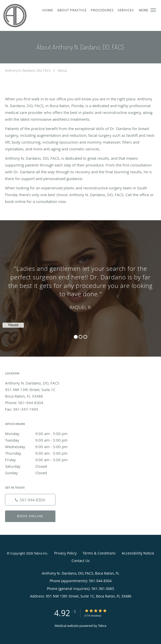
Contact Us (81, 561)
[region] (80, 283)
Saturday (42, 466)
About (62, 70)
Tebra (102, 626)
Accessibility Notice (138, 553)
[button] (153, 10)
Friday (42, 460)
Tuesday (42, 440)
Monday (42, 434)
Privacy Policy (65, 553)
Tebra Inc (41, 553)
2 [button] (80, 337)
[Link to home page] (18, 15)
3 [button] (85, 337)
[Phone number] (30, 500)
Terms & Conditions (99, 553)
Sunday (42, 473)
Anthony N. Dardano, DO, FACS (28, 70)
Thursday (42, 453)
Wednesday (42, 447)
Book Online (30, 516)
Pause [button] (13, 325)
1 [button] (76, 337)
